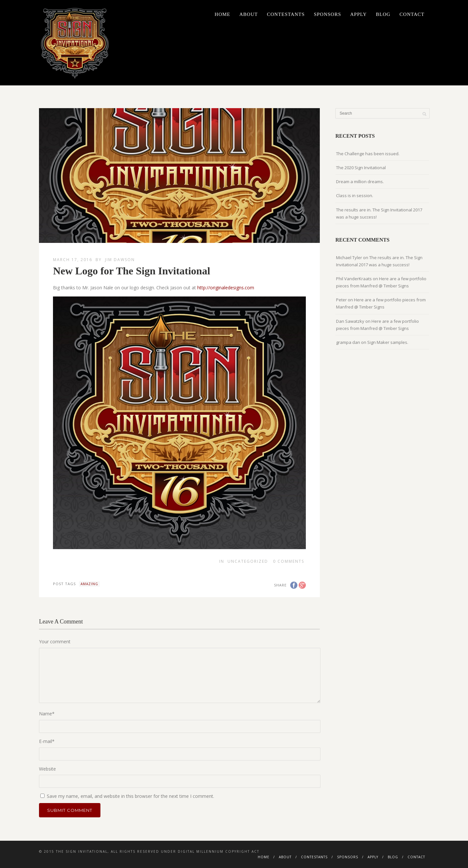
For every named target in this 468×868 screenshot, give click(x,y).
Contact (412, 14)
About (248, 14)
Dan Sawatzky (350, 321)
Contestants (286, 14)
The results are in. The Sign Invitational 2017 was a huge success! (379, 213)
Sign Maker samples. (388, 342)
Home (222, 14)
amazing (89, 584)
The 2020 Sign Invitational (361, 168)
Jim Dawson (120, 260)
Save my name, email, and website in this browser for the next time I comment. (130, 796)
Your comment (55, 642)
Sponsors (328, 14)
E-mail (47, 741)
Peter (341, 300)
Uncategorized (248, 561)
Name (47, 714)
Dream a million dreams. (360, 182)
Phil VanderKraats (354, 279)
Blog (383, 14)
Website (47, 769)
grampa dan (348, 342)
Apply (359, 14)
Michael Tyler (349, 258)
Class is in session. (355, 195)
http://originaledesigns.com (226, 288)
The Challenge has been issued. (368, 154)
